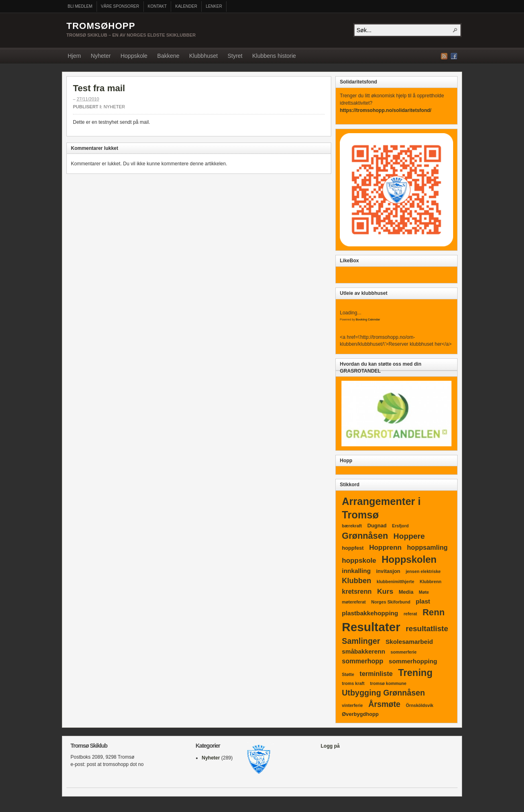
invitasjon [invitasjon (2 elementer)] (388, 571)
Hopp (346, 461)
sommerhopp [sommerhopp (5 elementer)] (363, 661)
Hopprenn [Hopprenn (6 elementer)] (385, 548)
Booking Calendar (368, 319)
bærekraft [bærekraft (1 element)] (352, 526)
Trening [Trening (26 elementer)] (415, 673)
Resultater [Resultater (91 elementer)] (371, 627)
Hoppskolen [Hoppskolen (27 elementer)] (409, 560)
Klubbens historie (274, 56)
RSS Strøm (444, 56)
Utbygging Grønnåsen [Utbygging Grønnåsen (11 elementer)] (383, 693)
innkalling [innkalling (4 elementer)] (356, 571)
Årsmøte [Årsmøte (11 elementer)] (384, 704)
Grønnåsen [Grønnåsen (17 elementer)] (365, 536)
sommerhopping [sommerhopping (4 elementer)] (413, 661)
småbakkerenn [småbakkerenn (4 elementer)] (363, 651)
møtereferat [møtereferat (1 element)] (354, 602)
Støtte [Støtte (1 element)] (348, 674)
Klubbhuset (203, 56)
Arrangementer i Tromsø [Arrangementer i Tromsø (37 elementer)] (381, 508)
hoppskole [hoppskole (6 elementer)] (359, 561)
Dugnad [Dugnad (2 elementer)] (377, 526)
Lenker (214, 6)
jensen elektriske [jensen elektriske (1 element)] (423, 571)
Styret (235, 56)
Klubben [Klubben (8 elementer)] (357, 581)
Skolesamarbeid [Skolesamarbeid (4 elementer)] (409, 642)
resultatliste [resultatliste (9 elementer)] (427, 629)
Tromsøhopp (101, 26)
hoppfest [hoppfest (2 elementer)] (353, 548)
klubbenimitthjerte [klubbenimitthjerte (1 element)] (395, 582)
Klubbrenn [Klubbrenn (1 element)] (430, 582)
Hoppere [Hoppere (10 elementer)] (409, 536)
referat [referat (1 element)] (410, 614)
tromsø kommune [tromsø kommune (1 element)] (388, 683)
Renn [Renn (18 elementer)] (434, 612)
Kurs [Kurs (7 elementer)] (385, 591)
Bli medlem (80, 6)
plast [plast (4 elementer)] (423, 601)
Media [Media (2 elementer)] (406, 592)
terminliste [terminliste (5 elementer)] (376, 674)
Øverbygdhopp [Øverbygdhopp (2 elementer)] (360, 714)
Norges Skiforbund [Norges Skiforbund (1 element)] (391, 602)
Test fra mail (99, 88)
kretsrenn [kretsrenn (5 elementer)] (357, 591)
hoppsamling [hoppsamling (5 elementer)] (427, 547)
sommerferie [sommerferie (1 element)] (404, 652)
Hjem (74, 56)
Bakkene (168, 56)
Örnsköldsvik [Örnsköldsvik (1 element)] (420, 705)
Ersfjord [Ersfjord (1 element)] (400, 526)
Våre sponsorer (120, 6)
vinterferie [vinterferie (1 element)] (352, 705)
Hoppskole (134, 56)
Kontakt (157, 6)
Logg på (330, 746)
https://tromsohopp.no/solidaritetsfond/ (386, 110)
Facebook (454, 56)
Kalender (186, 6)
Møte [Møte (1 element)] (424, 592)
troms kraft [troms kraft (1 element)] (353, 683)
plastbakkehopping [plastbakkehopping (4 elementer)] (370, 613)
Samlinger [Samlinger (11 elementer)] (361, 641)
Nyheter (101, 56)
